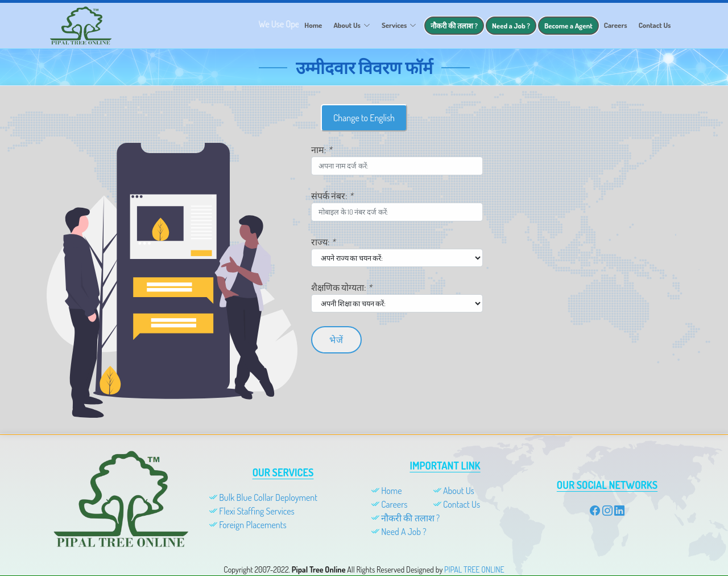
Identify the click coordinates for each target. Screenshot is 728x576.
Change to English (364, 125)
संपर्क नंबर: (332, 203)
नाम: (321, 157)
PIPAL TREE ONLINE (474, 569)
